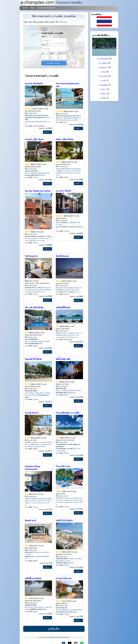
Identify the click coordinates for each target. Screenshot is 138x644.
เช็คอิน (43, 37)
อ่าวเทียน (103, 98)
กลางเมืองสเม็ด (103, 59)
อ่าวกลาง (103, 89)
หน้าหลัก (25, 8)
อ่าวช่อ (103, 81)
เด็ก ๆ (60, 53)
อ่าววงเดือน (103, 63)
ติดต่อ (32, 8)
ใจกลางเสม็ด (103, 76)
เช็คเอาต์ (44, 45)
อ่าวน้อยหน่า (103, 68)
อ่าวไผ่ (103, 72)
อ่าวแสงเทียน (103, 85)
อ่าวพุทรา (103, 94)
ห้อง (42, 53)
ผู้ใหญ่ (52, 53)
